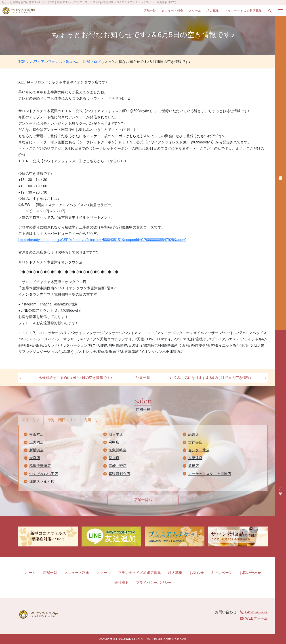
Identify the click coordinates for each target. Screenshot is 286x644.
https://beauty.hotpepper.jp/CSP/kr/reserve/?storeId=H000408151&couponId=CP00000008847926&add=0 (102, 240)
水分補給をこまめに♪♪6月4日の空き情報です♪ (75, 378)
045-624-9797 (254, 612)
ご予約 (281, 487)
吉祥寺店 (195, 442)
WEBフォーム (254, 618)
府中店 (114, 442)
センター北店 (199, 450)
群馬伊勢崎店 (40, 466)
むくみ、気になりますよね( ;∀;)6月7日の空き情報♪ (211, 378)
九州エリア (93, 420)
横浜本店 (36, 434)
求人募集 (213, 11)
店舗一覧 (150, 11)
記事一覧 (143, 378)
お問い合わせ (250, 573)
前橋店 (193, 466)
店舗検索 (281, 173)
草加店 (114, 458)
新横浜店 (36, 450)
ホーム (30, 573)
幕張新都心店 (119, 474)
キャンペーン (222, 573)
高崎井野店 (118, 466)
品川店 (193, 434)
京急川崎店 (118, 450)
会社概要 (122, 583)
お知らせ (197, 573)
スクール (195, 11)
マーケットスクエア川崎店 (210, 474)
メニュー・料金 (172, 11)
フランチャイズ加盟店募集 (243, 11)
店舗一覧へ (143, 500)
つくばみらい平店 (44, 474)
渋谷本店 (116, 434)
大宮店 (35, 458)
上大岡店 (36, 442)
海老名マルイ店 (42, 482)
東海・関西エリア (62, 420)
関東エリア (31, 420)
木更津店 (195, 458)
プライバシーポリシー (154, 583)
